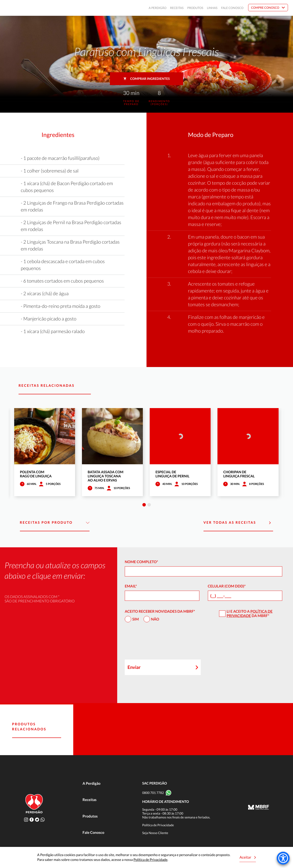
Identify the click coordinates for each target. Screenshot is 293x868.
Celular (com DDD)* (227, 586)
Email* (131, 586)
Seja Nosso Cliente (155, 833)
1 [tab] (144, 505)
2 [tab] (149, 505)
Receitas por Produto (55, 523)
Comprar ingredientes (147, 79)
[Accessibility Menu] (283, 858)
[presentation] (160, 643)
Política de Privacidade (250, 614)
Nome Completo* (141, 562)
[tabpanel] (45, 452)
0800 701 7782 (153, 793)
